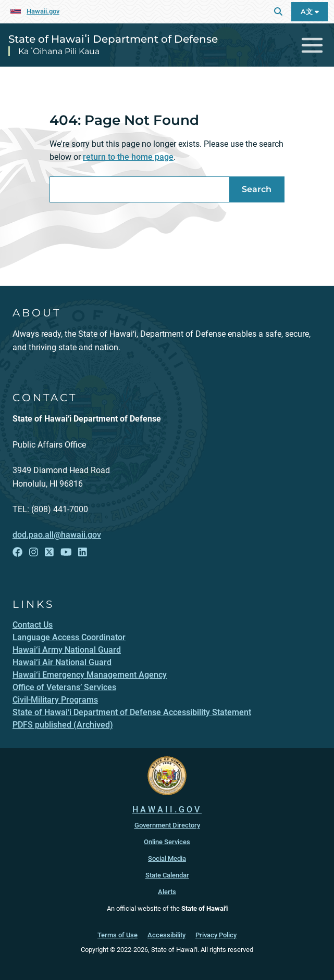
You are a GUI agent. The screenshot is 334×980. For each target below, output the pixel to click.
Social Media (167, 858)
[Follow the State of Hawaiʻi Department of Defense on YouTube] (66, 552)
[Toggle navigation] (312, 45)
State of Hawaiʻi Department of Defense (113, 39)
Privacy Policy (216, 935)
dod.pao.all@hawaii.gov (57, 535)
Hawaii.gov (43, 11)
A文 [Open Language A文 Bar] (310, 12)
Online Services (167, 842)
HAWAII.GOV (167, 810)
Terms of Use (117, 935)
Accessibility (166, 935)
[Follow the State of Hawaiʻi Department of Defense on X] (49, 552)
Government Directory (167, 825)
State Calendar (167, 875)
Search (257, 189)
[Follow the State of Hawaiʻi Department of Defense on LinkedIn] (83, 552)
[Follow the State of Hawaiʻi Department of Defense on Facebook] (17, 552)
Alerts (167, 892)
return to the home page (128, 157)
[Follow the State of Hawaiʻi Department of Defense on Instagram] (34, 552)
